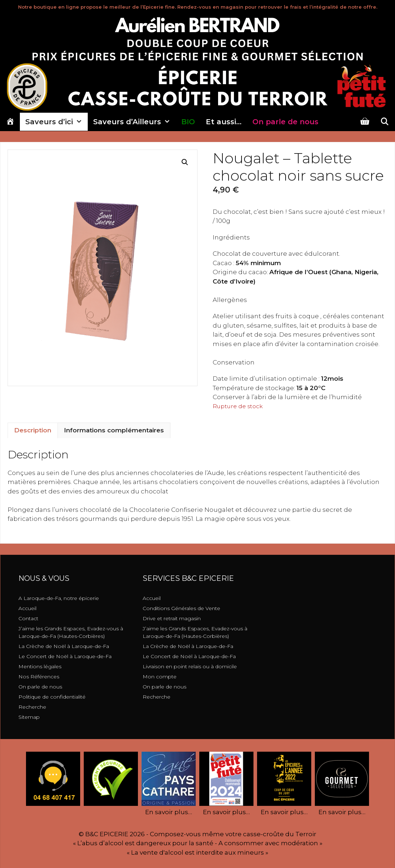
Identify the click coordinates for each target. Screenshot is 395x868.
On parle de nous (40, 687)
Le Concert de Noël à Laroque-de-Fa (65, 656)
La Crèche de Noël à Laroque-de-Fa (64, 646)
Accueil (27, 608)
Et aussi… (224, 122)
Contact (28, 618)
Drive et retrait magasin (172, 618)
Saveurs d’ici (57, 122)
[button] (185, 162)
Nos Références (39, 677)
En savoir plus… (169, 812)
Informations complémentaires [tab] (114, 430)
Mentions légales (40, 666)
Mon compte (160, 677)
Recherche (32, 707)
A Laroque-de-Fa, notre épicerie (59, 598)
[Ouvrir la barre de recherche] (385, 122)
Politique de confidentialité (52, 697)
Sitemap (29, 717)
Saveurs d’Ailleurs (134, 122)
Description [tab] (33, 430)
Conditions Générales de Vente (181, 608)
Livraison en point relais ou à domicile (190, 666)
